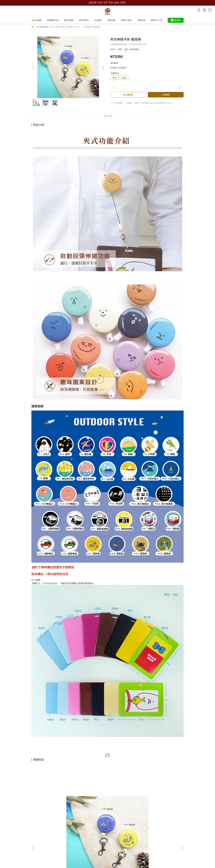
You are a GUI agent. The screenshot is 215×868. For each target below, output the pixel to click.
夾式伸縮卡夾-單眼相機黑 (163, 799)
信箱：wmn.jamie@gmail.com (99, 838)
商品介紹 (107, 116)
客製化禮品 (69, 20)
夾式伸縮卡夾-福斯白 (89, 799)
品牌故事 (35, 830)
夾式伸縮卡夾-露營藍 (52, 799)
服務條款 (35, 846)
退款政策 (35, 842)
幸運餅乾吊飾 (53, 20)
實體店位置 (36, 838)
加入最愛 (117, 103)
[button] (103, 67)
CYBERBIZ (96, 861)
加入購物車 (128, 95)
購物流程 (35, 834)
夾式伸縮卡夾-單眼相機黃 (126, 799)
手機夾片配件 (126, 20)
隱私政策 (35, 850)
